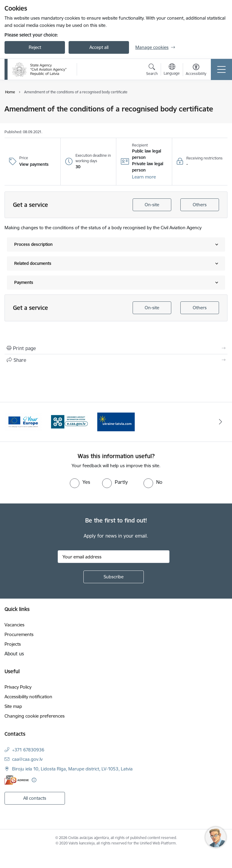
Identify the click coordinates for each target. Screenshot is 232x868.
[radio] (80, 482)
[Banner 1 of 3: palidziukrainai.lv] (23, 421)
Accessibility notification (28, 697)
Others (200, 205)
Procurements (19, 634)
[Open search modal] (152, 70)
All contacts (35, 798)
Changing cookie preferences (35, 716)
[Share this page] (116, 360)
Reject (35, 47)
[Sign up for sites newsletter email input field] (114, 557)
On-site (152, 205)
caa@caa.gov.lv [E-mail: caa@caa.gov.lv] (27, 759)
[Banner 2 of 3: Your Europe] (70, 421)
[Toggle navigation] (221, 69)
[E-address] (17, 780)
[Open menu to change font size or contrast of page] (196, 70)
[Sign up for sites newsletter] (114, 577)
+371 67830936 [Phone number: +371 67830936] (28, 750)
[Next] (220, 422)
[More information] (34, 780)
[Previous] (12, 422)
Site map (13, 706)
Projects (13, 644)
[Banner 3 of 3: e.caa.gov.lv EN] (116, 421)
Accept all (99, 47)
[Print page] (116, 348)
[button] (144, 177)
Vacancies (14, 625)
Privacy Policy (18, 687)
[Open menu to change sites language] (172, 70)
